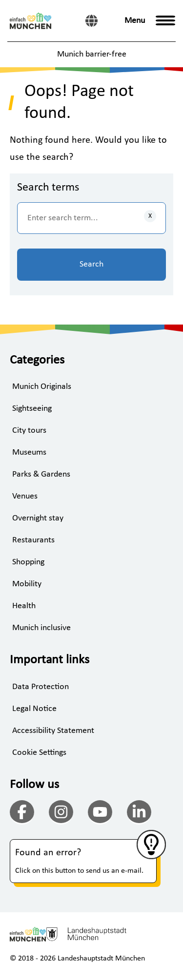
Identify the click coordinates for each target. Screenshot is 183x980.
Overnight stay (38, 518)
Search (91, 264)
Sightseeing (32, 409)
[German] (91, 21)
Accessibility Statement (53, 731)
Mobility (27, 584)
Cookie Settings (39, 753)
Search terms (48, 188)
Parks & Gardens (41, 474)
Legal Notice (34, 709)
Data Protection (41, 687)
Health (24, 606)
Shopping (28, 562)
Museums (29, 452)
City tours (29, 431)
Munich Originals (42, 387)
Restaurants (33, 540)
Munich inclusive (41, 628)
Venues (25, 496)
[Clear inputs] (150, 216)
